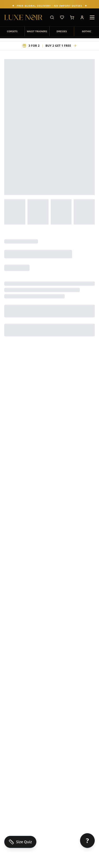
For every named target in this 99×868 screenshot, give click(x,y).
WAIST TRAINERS (37, 31)
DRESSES (62, 31)
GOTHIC (87, 31)
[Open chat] (87, 841)
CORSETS (12, 31)
